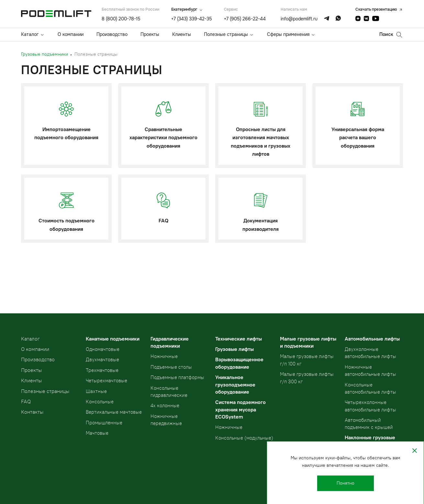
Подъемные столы (171, 367)
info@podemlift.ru (299, 19)
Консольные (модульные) (244, 438)
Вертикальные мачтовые (114, 412)
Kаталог (30, 339)
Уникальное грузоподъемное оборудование (235, 385)
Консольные (100, 402)
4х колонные (165, 406)
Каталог (30, 34)
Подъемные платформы (177, 377)
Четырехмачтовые (106, 381)
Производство (112, 34)
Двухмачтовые (102, 360)
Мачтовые (97, 433)
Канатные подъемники (113, 339)
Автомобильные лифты (372, 339)
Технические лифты (239, 339)
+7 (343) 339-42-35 (192, 19)
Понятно (346, 483)
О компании (71, 34)
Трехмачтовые (102, 370)
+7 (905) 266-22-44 (245, 19)
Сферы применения (288, 34)
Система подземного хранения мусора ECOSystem (240, 409)
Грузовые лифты (234, 349)
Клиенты (182, 34)
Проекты (150, 34)
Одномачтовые (103, 349)
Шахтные (96, 391)
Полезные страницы (226, 34)
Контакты (32, 412)
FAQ (26, 402)
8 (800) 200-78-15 (121, 19)
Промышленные (104, 423)
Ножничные (164, 356)
